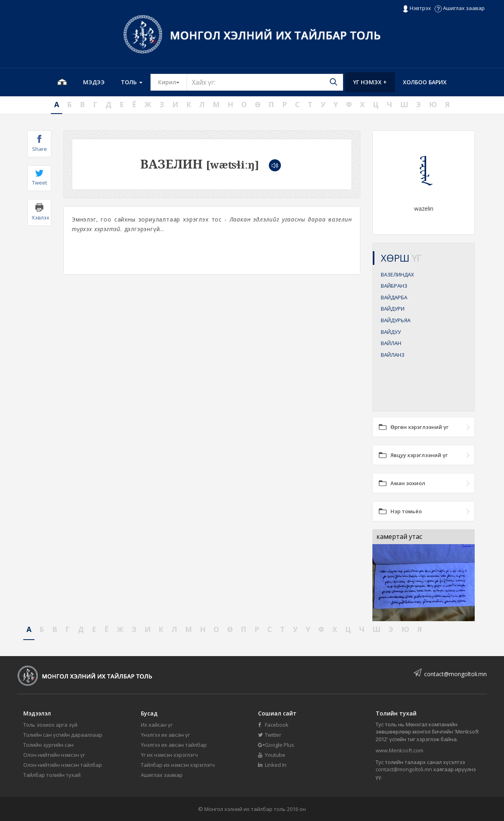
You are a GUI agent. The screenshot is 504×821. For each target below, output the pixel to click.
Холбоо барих (425, 82)
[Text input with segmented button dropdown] (265, 82)
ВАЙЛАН (391, 343)
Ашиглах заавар (460, 8)
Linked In (272, 765)
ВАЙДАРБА (394, 297)
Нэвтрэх (417, 8)
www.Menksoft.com (399, 750)
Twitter (270, 735)
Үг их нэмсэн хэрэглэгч (169, 755)
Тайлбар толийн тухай (52, 775)
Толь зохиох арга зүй (50, 725)
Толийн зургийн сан (48, 745)
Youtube (272, 755)
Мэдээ (94, 82)
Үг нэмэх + (370, 82)
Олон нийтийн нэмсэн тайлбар (63, 765)
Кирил (173, 82)
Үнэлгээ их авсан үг (165, 735)
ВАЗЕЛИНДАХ (397, 274)
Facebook (273, 725)
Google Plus (276, 745)
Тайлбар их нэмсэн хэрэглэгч (178, 765)
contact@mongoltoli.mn (455, 674)
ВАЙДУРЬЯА (396, 320)
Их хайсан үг (157, 725)
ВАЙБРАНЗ (394, 286)
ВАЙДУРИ (393, 309)
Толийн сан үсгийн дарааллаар (63, 735)
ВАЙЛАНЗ (393, 355)
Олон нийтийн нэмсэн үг (54, 755)
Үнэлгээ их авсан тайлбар (174, 745)
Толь (132, 82)
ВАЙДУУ (391, 332)
